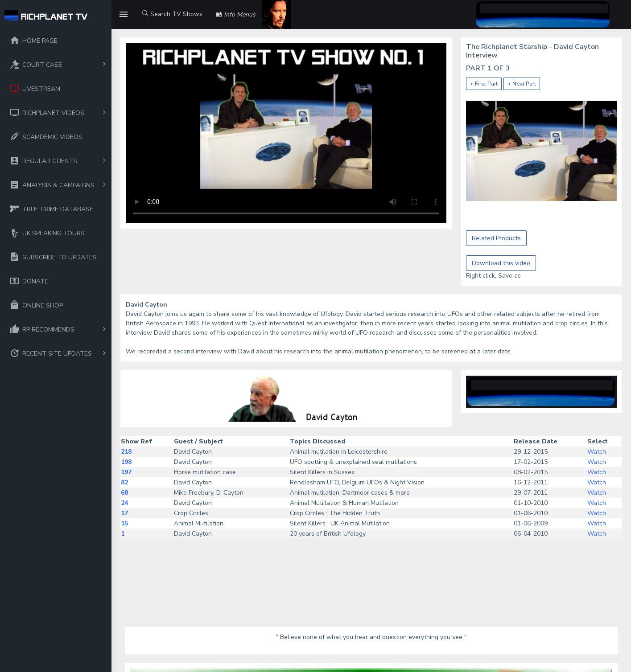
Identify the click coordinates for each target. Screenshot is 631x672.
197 (126, 472)
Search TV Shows (172, 14)
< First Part (484, 84)
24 (124, 503)
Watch (597, 452)
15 (124, 523)
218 (126, 452)
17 (124, 513)
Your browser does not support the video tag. (286, 133)
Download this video (501, 263)
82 (124, 482)
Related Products (496, 238)
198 (126, 462)
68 (124, 493)
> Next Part (522, 84)
